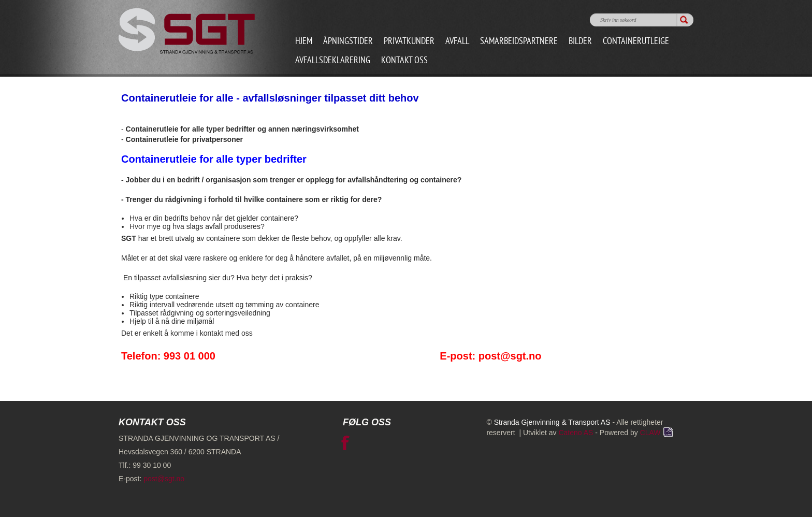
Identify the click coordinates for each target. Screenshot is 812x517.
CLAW (657, 433)
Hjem (304, 42)
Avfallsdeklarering (333, 61)
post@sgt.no (164, 479)
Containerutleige (636, 42)
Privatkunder (409, 42)
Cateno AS (576, 433)
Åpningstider (348, 42)
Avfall (457, 42)
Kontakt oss (404, 61)
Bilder (580, 42)
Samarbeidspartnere (519, 42)
